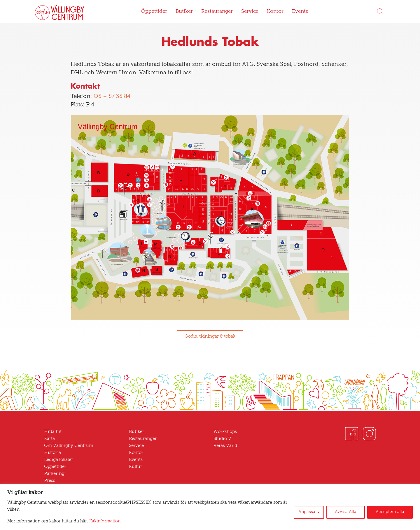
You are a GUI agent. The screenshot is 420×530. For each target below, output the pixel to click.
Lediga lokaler (58, 460)
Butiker (184, 12)
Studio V (222, 439)
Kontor (275, 12)
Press (50, 481)
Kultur (135, 467)
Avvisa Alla (346, 512)
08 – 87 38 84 (112, 97)
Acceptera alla (390, 512)
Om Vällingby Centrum (69, 446)
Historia (52, 453)
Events (300, 12)
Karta (49, 439)
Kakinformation (105, 521)
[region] (210, 507)
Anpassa (307, 512)
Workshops (225, 432)
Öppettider (154, 12)
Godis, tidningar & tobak (210, 336)
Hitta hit (53, 432)
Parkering (54, 474)
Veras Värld (225, 446)
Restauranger (217, 12)
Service (250, 12)
